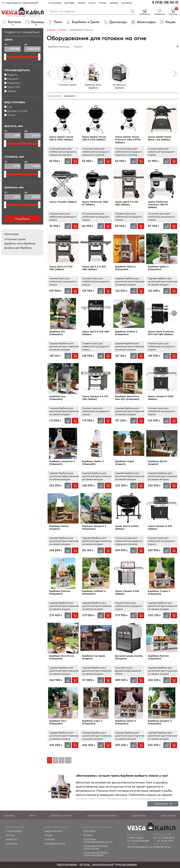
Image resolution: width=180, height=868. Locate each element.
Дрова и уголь (17, 111)
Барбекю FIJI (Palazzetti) (57, 333)
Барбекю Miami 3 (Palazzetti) (126, 722)
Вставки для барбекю (18, 248)
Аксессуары (168, 816)
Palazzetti (14, 83)
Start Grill (13, 87)
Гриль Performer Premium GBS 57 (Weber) (158, 205)
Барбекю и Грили (61, 816)
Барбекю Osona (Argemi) (59, 527)
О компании (55, 3)
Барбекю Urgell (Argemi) (124, 463)
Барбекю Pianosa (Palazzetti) (60, 592)
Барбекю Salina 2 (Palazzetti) (158, 268)
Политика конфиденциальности (98, 841)
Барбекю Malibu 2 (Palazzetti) (93, 463)
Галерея (114, 3)
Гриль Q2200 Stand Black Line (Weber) (159, 138)
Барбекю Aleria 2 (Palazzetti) (125, 268)
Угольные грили (15, 239)
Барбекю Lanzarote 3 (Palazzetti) (62, 463)
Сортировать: (54, 96)
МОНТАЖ (50, 839)
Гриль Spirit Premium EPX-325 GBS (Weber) (161, 333)
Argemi (12, 75)
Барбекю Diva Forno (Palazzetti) (62, 657)
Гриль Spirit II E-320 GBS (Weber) (94, 268)
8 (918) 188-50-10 (165, 2)
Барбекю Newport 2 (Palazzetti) (94, 527)
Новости (11, 839)
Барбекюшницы (59, 47)
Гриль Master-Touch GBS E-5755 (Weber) (94, 138)
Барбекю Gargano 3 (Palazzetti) (160, 722)
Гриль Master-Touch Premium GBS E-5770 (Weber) (128, 140)
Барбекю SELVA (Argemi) (157, 463)
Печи (32, 816)
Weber (12, 91)
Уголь (11, 115)
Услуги (92, 3)
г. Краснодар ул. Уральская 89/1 (20, 3)
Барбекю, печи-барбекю (20, 244)
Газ (10, 107)
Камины (9, 816)
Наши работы (53, 831)
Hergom (13, 79)
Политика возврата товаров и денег (96, 854)
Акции (49, 835)
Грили (78, 47)
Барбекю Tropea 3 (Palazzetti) (159, 592)
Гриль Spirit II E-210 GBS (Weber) (127, 203)
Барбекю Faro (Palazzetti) (58, 722)
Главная (51, 30)
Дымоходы (139, 816)
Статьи (102, 3)
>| (68, 760)
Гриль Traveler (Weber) (63, 202)
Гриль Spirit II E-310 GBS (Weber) (61, 268)
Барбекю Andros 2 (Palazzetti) (126, 333)
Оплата (82, 3)
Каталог (62, 30)
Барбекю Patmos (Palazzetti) (158, 657)
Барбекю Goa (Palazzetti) (57, 398)
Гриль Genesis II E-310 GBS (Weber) (95, 398)
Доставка (69, 3)
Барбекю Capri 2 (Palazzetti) (92, 722)
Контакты (126, 3)
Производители (55, 844)
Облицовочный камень (102, 816)
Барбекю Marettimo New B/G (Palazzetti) (127, 398)
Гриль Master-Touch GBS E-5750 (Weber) (61, 138)
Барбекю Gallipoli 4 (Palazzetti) (94, 592)
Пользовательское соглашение (95, 847)
